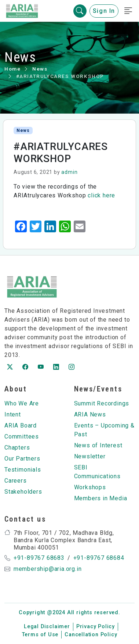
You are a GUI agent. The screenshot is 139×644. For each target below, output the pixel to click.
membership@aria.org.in (48, 569)
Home (12, 69)
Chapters (17, 448)
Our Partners (22, 459)
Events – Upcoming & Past (104, 430)
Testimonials (23, 470)
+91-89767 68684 (99, 558)
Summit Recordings (102, 403)
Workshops (90, 487)
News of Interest (98, 445)
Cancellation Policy (91, 635)
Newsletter (90, 456)
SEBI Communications (97, 472)
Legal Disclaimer (47, 627)
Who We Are (22, 403)
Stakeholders (23, 492)
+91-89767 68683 (39, 558)
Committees (22, 437)
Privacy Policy (96, 627)
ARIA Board (21, 425)
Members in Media (101, 498)
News (40, 69)
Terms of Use (40, 635)
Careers (16, 481)
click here (101, 195)
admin (69, 172)
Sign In (104, 11)
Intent (13, 414)
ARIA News (90, 414)
